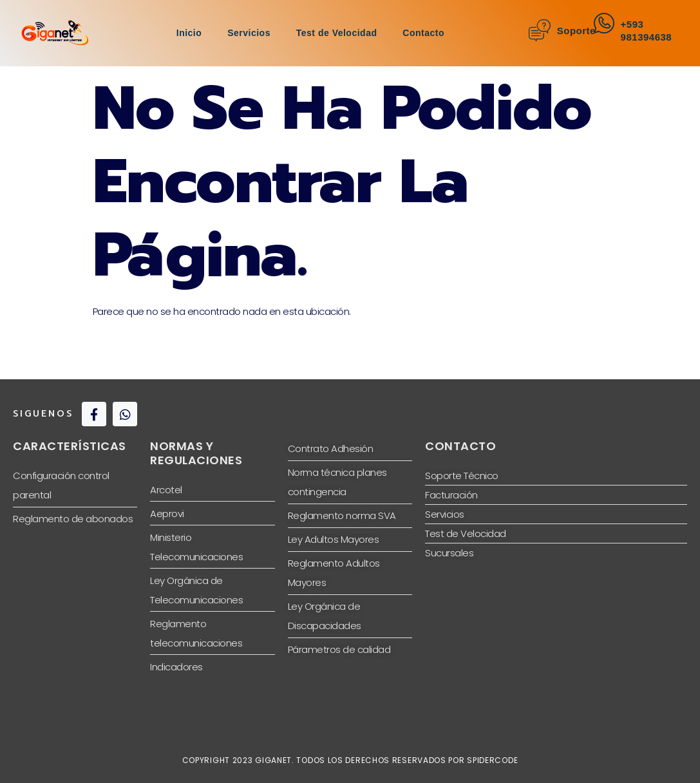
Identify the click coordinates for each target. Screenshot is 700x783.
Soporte (576, 31)
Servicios (249, 33)
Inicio (189, 33)
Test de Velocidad (337, 33)
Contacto (424, 33)
